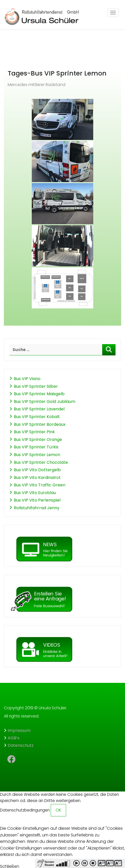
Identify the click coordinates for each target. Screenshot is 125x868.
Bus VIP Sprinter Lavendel (39, 409)
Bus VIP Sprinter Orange (38, 440)
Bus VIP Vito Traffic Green (40, 485)
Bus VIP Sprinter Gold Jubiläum (45, 402)
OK (58, 810)
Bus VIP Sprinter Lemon (37, 455)
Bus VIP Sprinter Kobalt (37, 417)
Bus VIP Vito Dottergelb (37, 470)
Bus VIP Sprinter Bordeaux (40, 424)
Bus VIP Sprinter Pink (34, 432)
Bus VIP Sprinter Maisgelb (39, 394)
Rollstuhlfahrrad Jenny (37, 508)
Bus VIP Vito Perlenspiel (37, 500)
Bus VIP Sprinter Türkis (36, 447)
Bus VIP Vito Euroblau (35, 493)
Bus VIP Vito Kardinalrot (37, 478)
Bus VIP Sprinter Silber (36, 386)
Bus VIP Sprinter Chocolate (41, 462)
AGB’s (14, 738)
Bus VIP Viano (27, 379)
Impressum (19, 730)
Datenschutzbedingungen (25, 810)
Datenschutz (21, 745)
